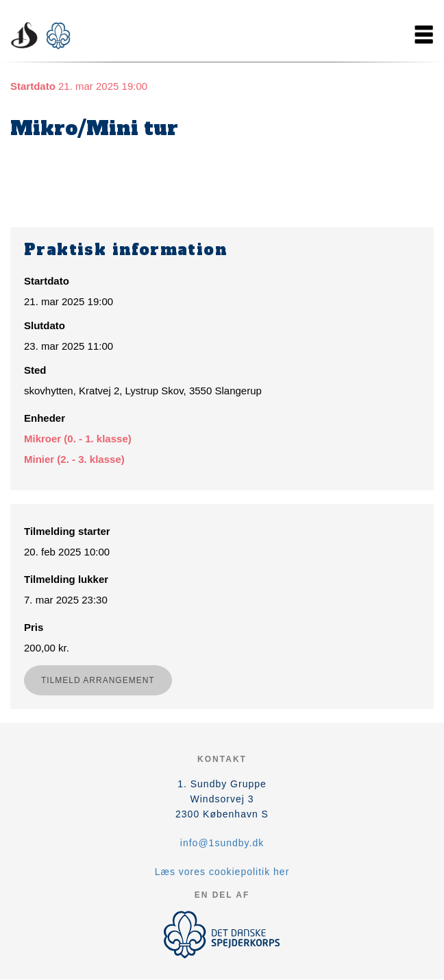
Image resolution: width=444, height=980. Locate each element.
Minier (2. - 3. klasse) (74, 459)
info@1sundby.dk (222, 843)
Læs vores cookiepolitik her (222, 872)
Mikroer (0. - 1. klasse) (78, 439)
